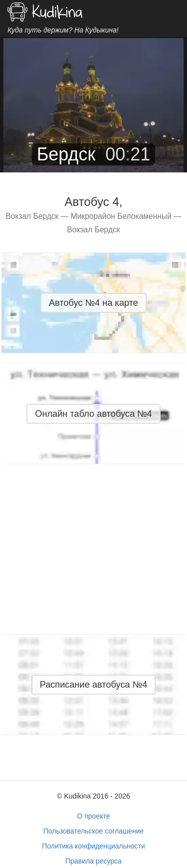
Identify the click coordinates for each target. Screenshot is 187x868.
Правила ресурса (93, 861)
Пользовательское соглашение (94, 831)
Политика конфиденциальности (93, 846)
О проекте (93, 816)
